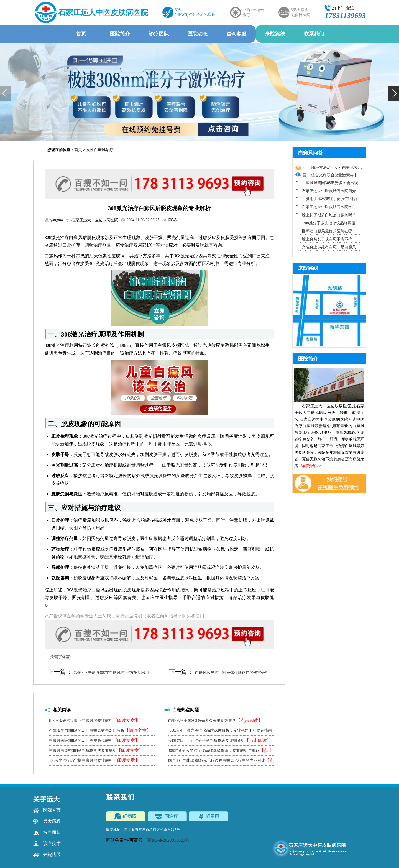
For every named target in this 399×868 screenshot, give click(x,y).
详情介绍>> (311, 466)
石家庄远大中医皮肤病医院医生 (329, 207)
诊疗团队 (159, 34)
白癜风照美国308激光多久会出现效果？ (215, 720)
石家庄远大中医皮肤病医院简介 (329, 191)
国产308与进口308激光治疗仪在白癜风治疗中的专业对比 (221, 762)
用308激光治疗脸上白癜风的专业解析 (94, 720)
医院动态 (198, 34)
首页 (81, 34)
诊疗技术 (47, 844)
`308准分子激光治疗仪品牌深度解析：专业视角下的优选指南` (221, 732)
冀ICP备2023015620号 (168, 840)
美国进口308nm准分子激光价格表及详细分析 (220, 740)
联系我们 (314, 34)
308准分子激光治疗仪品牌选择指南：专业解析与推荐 (220, 752)
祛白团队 (47, 833)
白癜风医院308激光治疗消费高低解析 (94, 740)
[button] (394, 93)
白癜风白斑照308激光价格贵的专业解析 (96, 750)
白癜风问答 (311, 153)
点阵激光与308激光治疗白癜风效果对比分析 (100, 730)
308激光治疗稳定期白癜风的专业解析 (94, 760)
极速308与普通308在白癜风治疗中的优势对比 (113, 673)
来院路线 (275, 34)
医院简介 (120, 34)
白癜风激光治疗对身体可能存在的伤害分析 (232, 673)
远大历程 (47, 821)
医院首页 (47, 810)
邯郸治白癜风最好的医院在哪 (327, 231)
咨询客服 (236, 34)
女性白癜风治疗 (100, 150)
